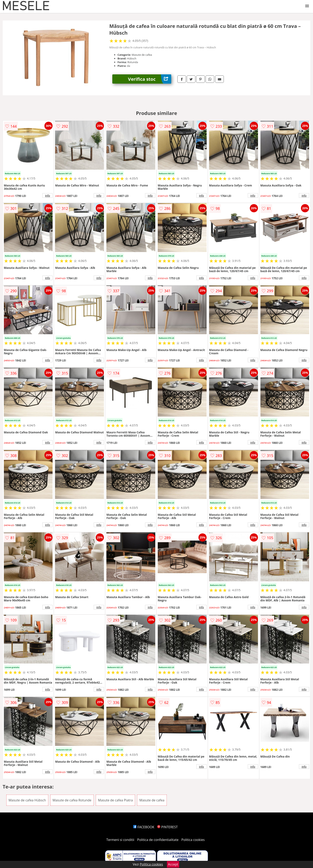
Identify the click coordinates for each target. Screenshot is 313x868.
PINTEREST (167, 827)
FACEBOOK (144, 827)
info (47, 195)
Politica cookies (193, 840)
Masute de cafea (152, 800)
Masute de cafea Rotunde (72, 800)
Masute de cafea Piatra (115, 800)
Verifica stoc (150, 79)
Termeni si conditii (120, 840)
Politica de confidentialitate (158, 840)
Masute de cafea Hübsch (27, 800)
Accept (173, 864)
